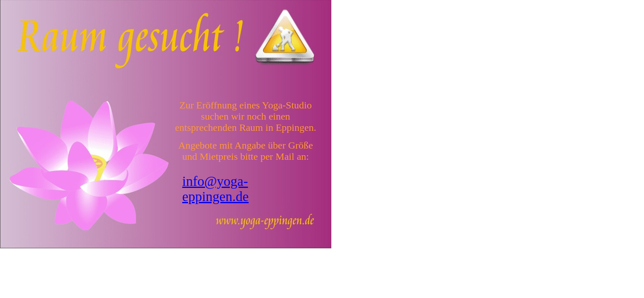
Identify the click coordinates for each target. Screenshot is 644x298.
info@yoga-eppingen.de (215, 189)
